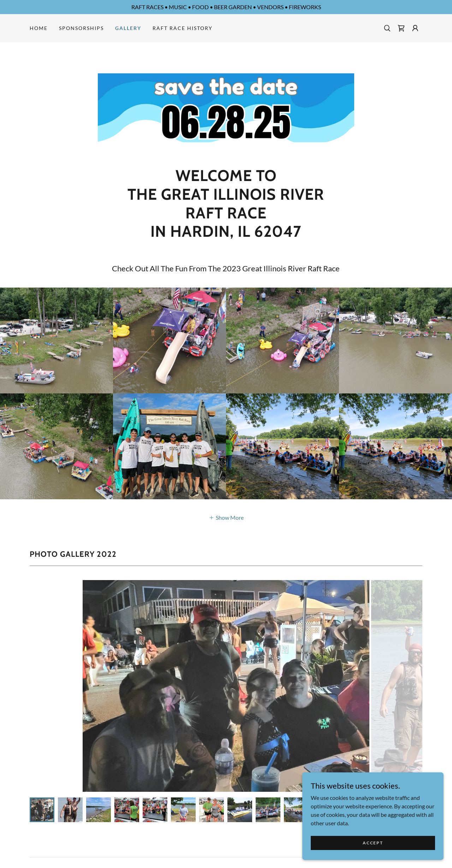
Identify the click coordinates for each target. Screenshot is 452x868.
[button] (415, 28)
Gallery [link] (128, 28)
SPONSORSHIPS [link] (81, 28)
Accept (373, 843)
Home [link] (39, 28)
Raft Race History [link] (183, 28)
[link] (401, 28)
